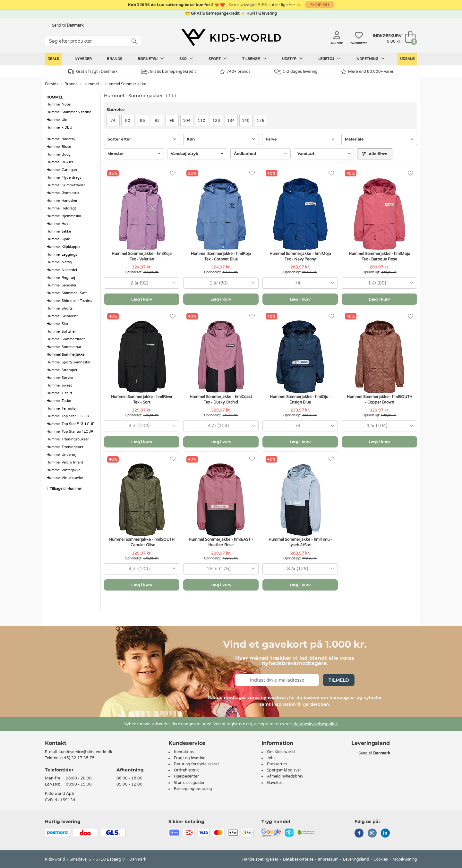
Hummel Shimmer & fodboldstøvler (72, 112)
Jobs (271, 758)
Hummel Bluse (59, 147)
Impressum (328, 859)
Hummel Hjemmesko (64, 216)
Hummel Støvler (60, 378)
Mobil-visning (405, 859)
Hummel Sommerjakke (125, 84)
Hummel (91, 84)
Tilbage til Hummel (64, 489)
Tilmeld (339, 680)
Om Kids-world (281, 752)
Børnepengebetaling (193, 789)
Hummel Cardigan (62, 170)
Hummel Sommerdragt (66, 339)
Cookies (381, 859)
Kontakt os (184, 752)
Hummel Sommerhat (64, 347)
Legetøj (329, 59)
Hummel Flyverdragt (64, 178)
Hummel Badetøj (61, 139)
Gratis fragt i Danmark (93, 72)
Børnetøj (151, 59)
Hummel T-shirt (59, 393)
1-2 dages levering (296, 72)
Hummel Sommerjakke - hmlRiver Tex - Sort (142, 400)
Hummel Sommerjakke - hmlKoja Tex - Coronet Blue (221, 256)
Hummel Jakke (59, 231)
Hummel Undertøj (61, 455)
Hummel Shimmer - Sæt (67, 293)
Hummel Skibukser (62, 316)
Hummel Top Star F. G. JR (68, 416)
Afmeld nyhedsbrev (285, 776)
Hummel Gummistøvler (66, 185)
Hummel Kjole (58, 239)
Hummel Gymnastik (63, 193)
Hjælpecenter (186, 776)
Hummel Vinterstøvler (65, 478)
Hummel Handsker (62, 201)
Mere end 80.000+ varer (367, 72)
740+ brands (235, 72)
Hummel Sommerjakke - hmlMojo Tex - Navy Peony (300, 256)
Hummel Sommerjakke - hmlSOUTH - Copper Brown (380, 400)
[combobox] (142, 283)
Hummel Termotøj (62, 408)
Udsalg (407, 59)
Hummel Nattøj (59, 262)
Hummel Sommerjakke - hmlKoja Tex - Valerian (142, 256)
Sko (186, 59)
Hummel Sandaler (61, 285)
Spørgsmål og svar (284, 770)
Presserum (277, 764)
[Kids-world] (231, 38)
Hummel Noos (59, 104)
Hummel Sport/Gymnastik (68, 362)
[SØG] (134, 41)
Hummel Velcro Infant (65, 462)
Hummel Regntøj (61, 278)
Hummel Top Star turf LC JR (70, 432)
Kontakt (56, 743)
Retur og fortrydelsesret (197, 764)
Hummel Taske (59, 401)
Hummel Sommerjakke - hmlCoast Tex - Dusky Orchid (221, 400)
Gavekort (275, 783)
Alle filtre (375, 154)
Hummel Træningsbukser (68, 439)
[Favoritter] (173, 173)
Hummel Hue (57, 224)
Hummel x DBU (59, 128)
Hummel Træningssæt (65, 447)
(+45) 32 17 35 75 (77, 758)
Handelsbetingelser (260, 859)
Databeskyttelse (298, 859)
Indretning (370, 59)
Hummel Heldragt (61, 208)
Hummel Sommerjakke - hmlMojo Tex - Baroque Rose (379, 256)
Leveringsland (356, 859)
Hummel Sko (57, 324)
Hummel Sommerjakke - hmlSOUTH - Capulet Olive (142, 542)
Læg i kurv (142, 299)
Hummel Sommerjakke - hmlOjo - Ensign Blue (300, 400)
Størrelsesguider (189, 783)
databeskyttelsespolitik (316, 724)
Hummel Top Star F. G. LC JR (71, 424)
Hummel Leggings (62, 255)
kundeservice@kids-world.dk (86, 752)
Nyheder (83, 59)
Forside (52, 84)
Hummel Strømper (62, 370)
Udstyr (292, 59)
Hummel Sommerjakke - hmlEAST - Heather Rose (221, 542)
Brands (115, 59)
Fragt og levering (190, 758)
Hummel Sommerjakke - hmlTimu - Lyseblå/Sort (300, 542)
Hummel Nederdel (62, 270)
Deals (53, 59)
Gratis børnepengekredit (169, 72)
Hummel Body (59, 154)
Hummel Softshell (61, 332)
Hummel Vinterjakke (64, 470)
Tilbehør (254, 59)
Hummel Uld (57, 120)
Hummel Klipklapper (64, 247)
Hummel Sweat (59, 385)
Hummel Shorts (60, 308)
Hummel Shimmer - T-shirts (69, 301)
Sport (218, 59)
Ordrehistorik (186, 770)
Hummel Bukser (60, 162)
